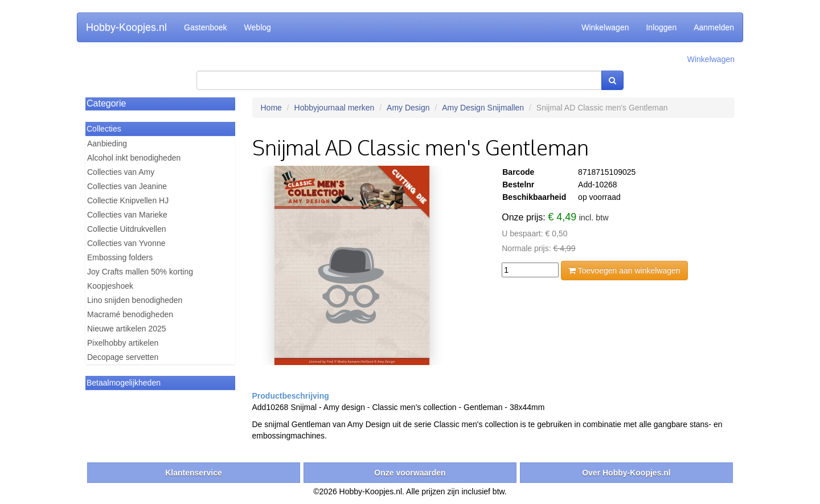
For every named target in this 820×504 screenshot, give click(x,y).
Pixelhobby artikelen (123, 343)
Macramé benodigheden (130, 314)
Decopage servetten (123, 357)
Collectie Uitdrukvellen (127, 229)
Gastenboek (206, 27)
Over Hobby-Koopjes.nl (626, 473)
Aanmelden (714, 27)
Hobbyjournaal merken (335, 108)
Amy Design (408, 108)
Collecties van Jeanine (127, 186)
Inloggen (661, 27)
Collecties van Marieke (127, 215)
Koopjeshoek (110, 286)
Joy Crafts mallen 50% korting (140, 272)
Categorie (106, 103)
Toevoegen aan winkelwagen (624, 271)
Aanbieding (107, 144)
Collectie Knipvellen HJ (128, 200)
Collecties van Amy (121, 172)
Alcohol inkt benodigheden (134, 158)
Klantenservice (194, 473)
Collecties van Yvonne (126, 243)
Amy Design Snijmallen (483, 108)
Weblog (258, 27)
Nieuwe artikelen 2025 (127, 329)
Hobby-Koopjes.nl (126, 27)
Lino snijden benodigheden (135, 300)
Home (271, 108)
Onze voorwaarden (410, 473)
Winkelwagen (605, 27)
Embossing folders (120, 257)
